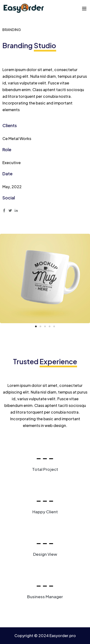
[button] (36, 326)
